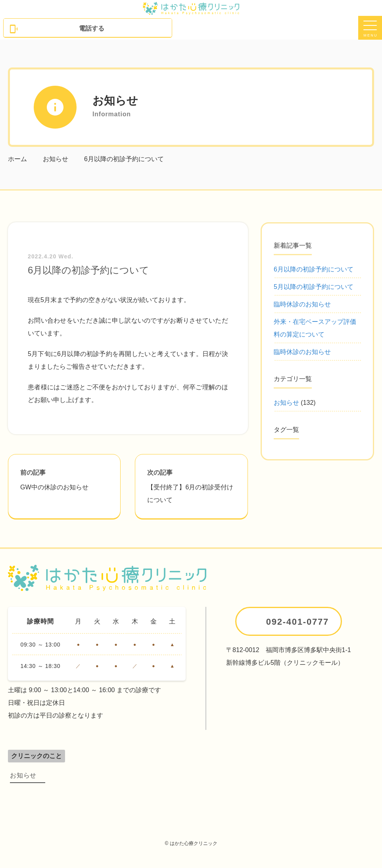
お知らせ (286, 403)
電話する (57, 29)
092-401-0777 (298, 622)
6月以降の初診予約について (314, 269)
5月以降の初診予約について (314, 287)
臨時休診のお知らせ (302, 304)
